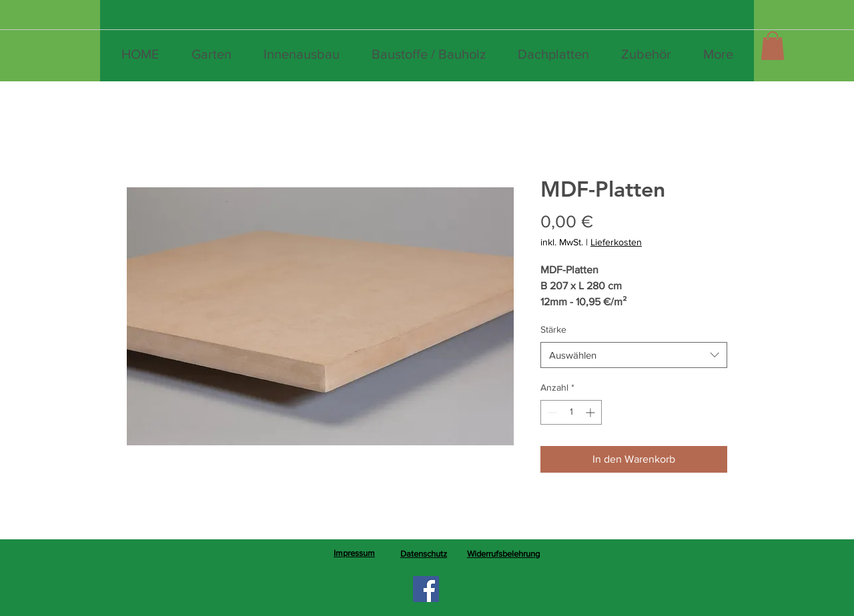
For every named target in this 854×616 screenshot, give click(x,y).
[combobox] (634, 355)
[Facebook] (426, 589)
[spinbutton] (571, 412)
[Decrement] (551, 412)
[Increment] (591, 412)
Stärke (553, 329)
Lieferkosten (616, 242)
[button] (773, 46)
